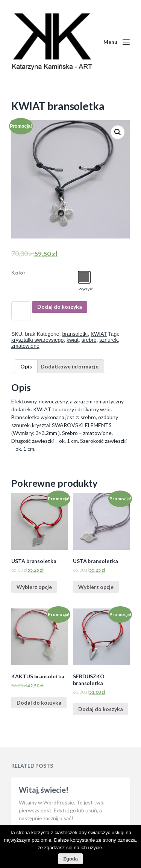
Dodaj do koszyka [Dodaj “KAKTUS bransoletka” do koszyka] (39, 703)
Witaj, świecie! (44, 811)
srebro (89, 340)
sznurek (108, 340)
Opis (26, 366)
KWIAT (99, 334)
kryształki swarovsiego (37, 340)
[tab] (26, 366)
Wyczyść (86, 289)
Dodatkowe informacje (70, 366)
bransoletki (75, 334)
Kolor (18, 273)
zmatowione (25, 346)
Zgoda (70, 859)
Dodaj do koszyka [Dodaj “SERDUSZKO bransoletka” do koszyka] (101, 709)
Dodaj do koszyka (60, 307)
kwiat (73, 340)
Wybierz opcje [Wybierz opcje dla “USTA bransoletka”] (34, 587)
